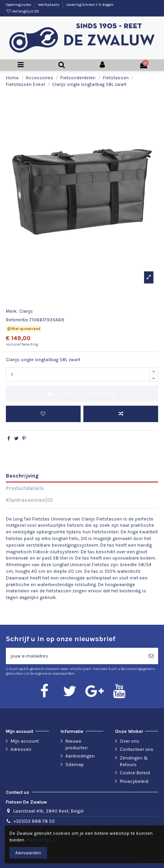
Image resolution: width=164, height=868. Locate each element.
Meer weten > (41, 840)
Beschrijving (22, 476)
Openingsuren (19, 5)
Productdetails (25, 488)
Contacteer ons (137, 749)
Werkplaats (49, 5)
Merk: (12, 311)
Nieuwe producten (77, 744)
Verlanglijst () (23, 11)
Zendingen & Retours (134, 761)
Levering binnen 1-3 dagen (90, 5)
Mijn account (25, 741)
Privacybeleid (134, 781)
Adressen (21, 749)
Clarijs (26, 311)
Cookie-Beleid (135, 773)
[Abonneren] (151, 656)
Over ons (130, 741)
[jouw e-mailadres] (75, 656)
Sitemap (75, 765)
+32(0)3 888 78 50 (34, 821)
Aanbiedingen (80, 756)
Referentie (17, 320)
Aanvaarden (28, 853)
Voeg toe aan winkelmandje (82, 394)
